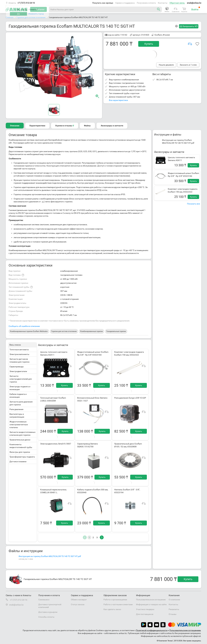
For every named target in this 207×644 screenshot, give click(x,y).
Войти (196, 9)
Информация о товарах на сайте (151, 604)
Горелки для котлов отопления (64, 331)
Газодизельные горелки (116, 331)
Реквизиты (174, 609)
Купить (149, 44)
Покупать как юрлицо (103, 3)
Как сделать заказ (112, 609)
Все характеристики (118, 100)
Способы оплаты (46, 617)
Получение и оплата (146, 3)
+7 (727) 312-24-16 (26, 3)
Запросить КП (190, 26)
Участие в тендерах (145, 609)
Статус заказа (78, 604)
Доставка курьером (48, 612)
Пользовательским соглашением (185, 630)
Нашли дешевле (166, 65)
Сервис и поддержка (125, 3)
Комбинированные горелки (92, 331)
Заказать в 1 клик (188, 65)
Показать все (193, 204)
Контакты (163, 3)
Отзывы (173, 614)
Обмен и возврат (79, 600)
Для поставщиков (145, 614)
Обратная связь (177, 3)
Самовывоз (44, 600)
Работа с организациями (115, 600)
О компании (174, 600)
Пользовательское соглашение (151, 600)
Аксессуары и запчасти (112, 126)
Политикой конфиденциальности (152, 630)
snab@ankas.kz (194, 3)
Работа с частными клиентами (118, 604)
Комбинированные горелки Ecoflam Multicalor (29, 331)
